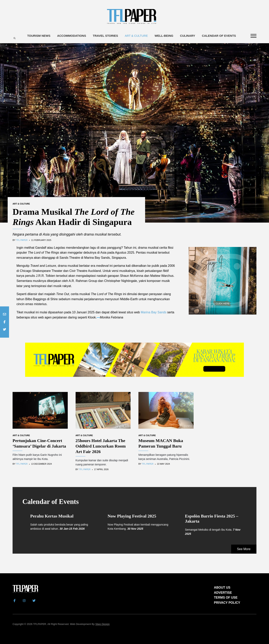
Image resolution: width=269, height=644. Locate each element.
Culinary (188, 36)
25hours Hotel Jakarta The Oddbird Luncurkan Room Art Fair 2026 (101, 446)
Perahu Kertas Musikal (52, 516)
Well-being (164, 36)
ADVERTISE (223, 593)
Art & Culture (136, 36)
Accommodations (72, 36)
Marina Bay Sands (154, 312)
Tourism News (39, 36)
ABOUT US (222, 588)
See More (244, 549)
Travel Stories (105, 36)
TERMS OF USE (226, 598)
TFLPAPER (40, 624)
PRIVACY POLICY (227, 603)
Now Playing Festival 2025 (132, 516)
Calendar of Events (219, 36)
